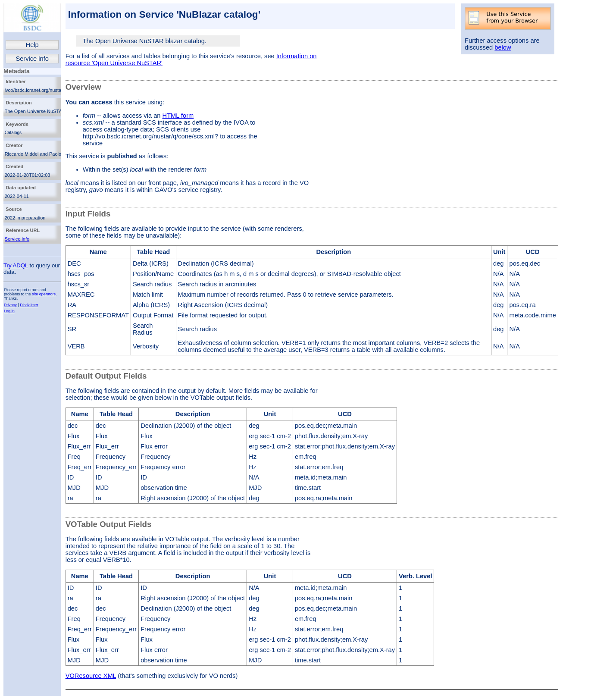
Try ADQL (16, 265)
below (503, 47)
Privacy (10, 305)
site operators (44, 294)
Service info (32, 59)
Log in (9, 311)
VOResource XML (91, 676)
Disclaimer (29, 305)
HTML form (178, 116)
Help (32, 45)
